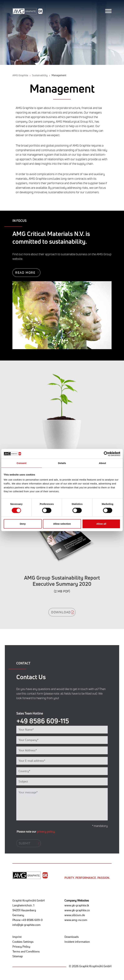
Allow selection (62, 524)
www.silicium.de (75, 915)
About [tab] (103, 463)
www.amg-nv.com (76, 920)
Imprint (17, 937)
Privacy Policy (21, 946)
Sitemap (18, 956)
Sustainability (40, 75)
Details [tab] (62, 463)
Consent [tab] (22, 463)
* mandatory (100, 826)
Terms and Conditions (26, 951)
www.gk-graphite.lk (77, 905)
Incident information (77, 942)
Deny (23, 524)
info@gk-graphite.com (26, 925)
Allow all (101, 524)
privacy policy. (46, 831)
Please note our (36, 831)
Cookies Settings (23, 942)
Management (59, 75)
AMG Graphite (20, 75)
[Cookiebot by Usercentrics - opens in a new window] (106, 454)
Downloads (72, 937)
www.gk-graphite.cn (77, 910)
